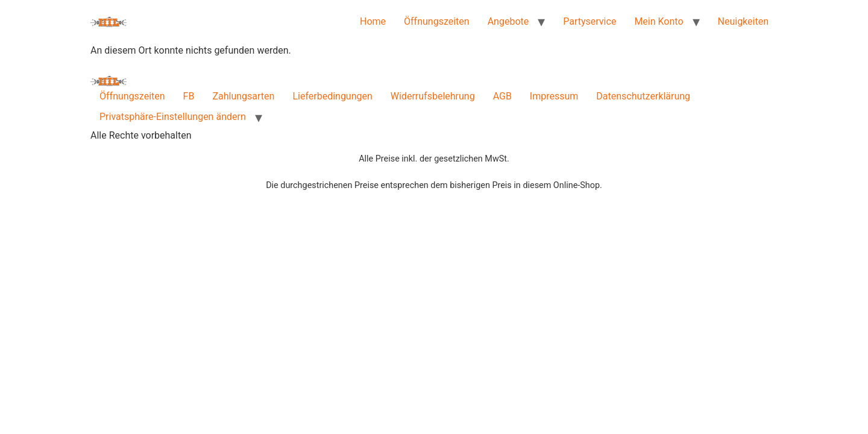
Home (373, 21)
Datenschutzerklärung (643, 96)
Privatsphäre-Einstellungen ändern (173, 117)
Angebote (508, 21)
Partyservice (590, 21)
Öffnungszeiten (437, 21)
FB (189, 96)
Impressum (554, 96)
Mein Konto (659, 21)
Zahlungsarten (243, 96)
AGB (502, 96)
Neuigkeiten (743, 21)
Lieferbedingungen (332, 96)
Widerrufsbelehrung (433, 96)
